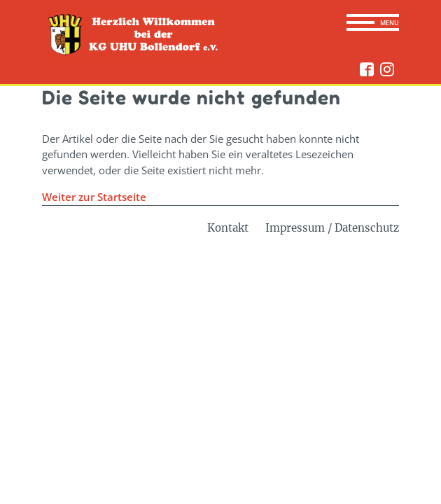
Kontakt (228, 228)
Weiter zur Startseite (94, 197)
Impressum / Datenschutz (332, 228)
